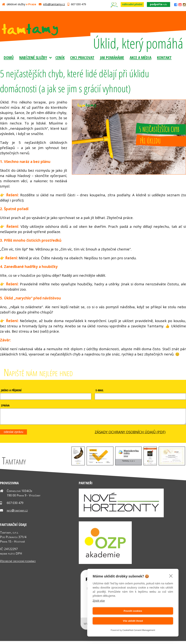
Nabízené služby (33, 57)
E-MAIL (100, 390)
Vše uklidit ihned (154, 621)
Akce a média (141, 57)
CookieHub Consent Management (139, 630)
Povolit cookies (112, 621)
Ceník (60, 57)
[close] (171, 586)
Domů (9, 57)
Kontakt (164, 57)
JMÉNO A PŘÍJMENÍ (11, 390)
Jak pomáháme (112, 57)
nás (158, 4)
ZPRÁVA (5, 405)
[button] (78, 467)
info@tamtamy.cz (54, 4)
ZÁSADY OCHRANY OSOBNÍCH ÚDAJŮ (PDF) (130, 435)
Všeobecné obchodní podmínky (18, 564)
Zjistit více (99, 611)
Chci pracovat (82, 57)
